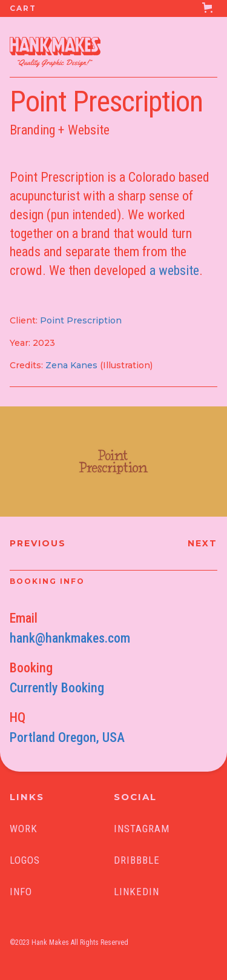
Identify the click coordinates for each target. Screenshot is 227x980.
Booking (31, 668)
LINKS (27, 797)
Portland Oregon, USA (67, 737)
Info (21, 892)
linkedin (137, 892)
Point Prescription (81, 320)
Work (24, 829)
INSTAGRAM (142, 829)
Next (202, 543)
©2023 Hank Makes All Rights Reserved (69, 942)
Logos (25, 860)
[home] (50, 48)
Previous (38, 543)
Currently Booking (57, 688)
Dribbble (137, 860)
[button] (113, 8)
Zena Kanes (71, 365)
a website (174, 270)
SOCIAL (135, 797)
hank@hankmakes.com (70, 638)
